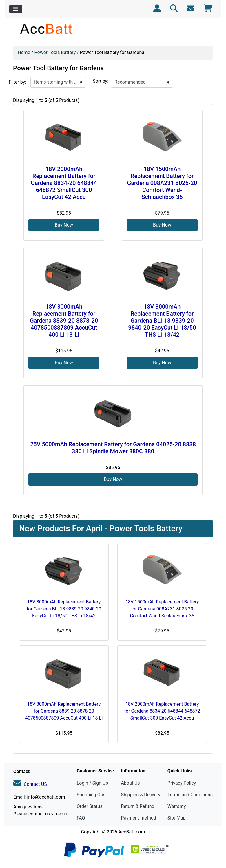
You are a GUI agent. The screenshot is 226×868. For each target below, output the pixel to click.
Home (24, 52)
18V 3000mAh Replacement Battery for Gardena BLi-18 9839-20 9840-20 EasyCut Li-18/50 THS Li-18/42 (162, 321)
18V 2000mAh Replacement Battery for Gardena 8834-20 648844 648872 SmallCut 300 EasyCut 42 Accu (64, 183)
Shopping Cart (91, 795)
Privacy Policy (182, 783)
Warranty (177, 806)
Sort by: (101, 81)
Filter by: (17, 82)
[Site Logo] (47, 29)
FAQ (81, 818)
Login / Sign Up (93, 783)
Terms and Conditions (190, 795)
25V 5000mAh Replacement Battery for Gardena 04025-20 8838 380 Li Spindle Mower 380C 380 (113, 448)
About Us (130, 783)
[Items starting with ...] (58, 82)
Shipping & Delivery (141, 795)
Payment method (138, 818)
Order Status (90, 806)
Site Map (177, 818)
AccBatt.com (132, 832)
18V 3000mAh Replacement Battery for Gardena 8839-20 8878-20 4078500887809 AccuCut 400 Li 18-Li (64, 321)
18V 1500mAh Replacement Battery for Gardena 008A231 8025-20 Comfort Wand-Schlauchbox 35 (162, 183)
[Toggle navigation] (16, 9)
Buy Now (64, 225)
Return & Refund (137, 806)
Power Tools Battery (55, 52)
